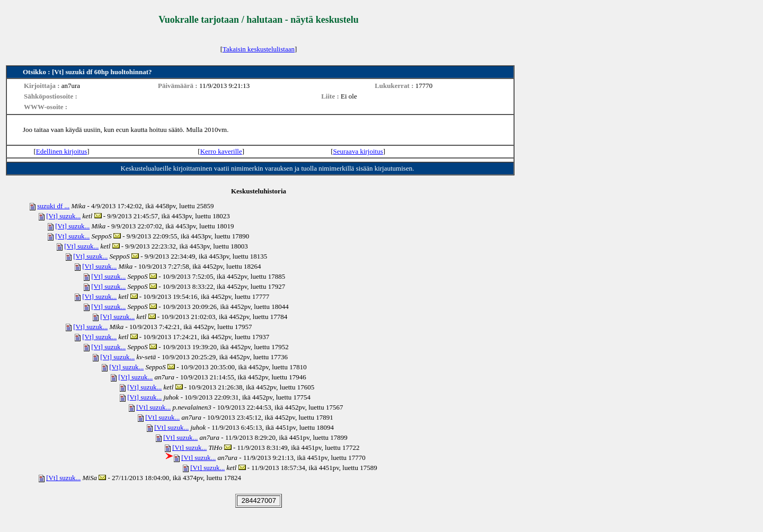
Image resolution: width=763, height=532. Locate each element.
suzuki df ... (53, 206)
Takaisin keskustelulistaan (259, 49)
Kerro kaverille (221, 151)
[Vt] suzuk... (63, 216)
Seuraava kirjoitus (358, 151)
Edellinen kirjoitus (61, 151)
